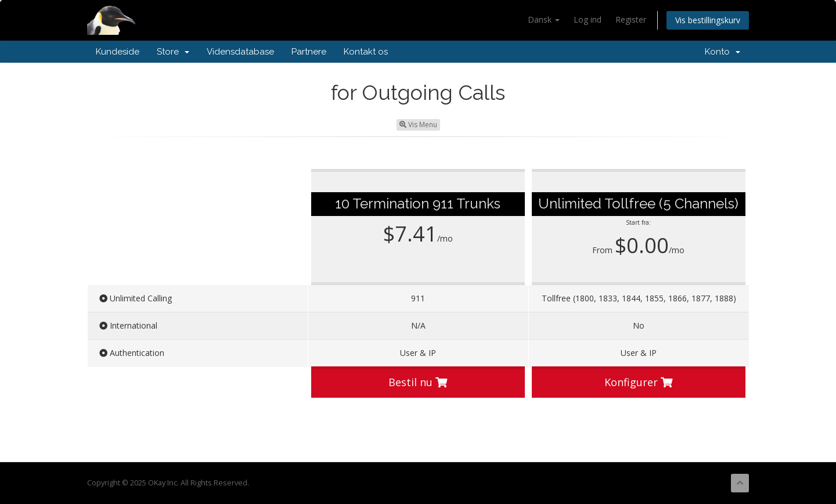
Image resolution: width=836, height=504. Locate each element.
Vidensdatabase (240, 52)
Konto (723, 52)
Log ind (588, 19)
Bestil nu (418, 382)
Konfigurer (638, 382)
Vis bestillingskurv (708, 20)
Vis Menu (418, 125)
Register (631, 19)
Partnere (309, 52)
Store (173, 52)
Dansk (544, 19)
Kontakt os (366, 52)
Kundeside (118, 52)
